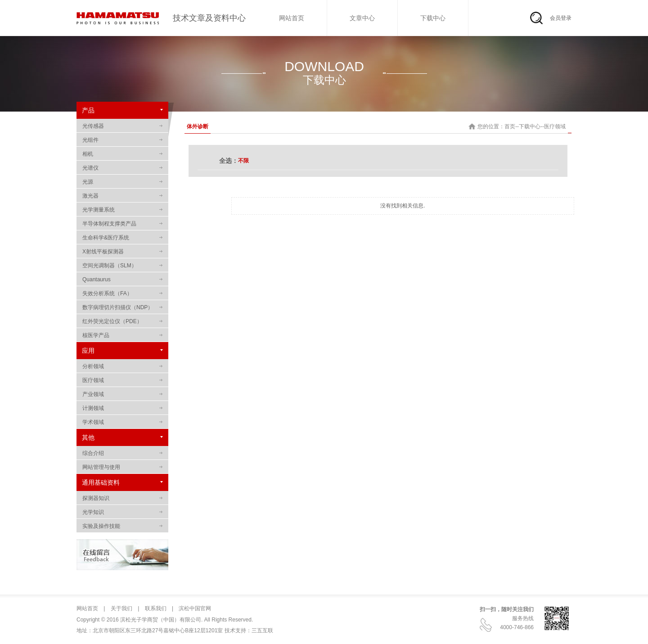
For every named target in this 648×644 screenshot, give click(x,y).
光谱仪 (122, 168)
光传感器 (122, 126)
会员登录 (561, 18)
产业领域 (122, 394)
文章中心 (362, 18)
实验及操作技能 (122, 526)
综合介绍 (122, 453)
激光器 (122, 196)
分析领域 (122, 366)
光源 (122, 182)
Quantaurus (122, 279)
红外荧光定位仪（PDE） (122, 321)
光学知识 (122, 512)
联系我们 (155, 608)
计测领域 (122, 408)
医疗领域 (122, 380)
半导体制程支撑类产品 (122, 224)
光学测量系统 (122, 210)
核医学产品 (122, 335)
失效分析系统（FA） (122, 293)
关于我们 (120, 608)
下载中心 (433, 18)
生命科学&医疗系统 (122, 238)
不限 (243, 161)
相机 (122, 154)
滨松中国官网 (194, 608)
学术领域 (122, 422)
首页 (510, 126)
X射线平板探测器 (122, 252)
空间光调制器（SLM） (122, 266)
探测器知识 (122, 498)
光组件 (122, 140)
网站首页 (292, 18)
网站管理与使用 (122, 467)
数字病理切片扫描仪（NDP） (122, 307)
